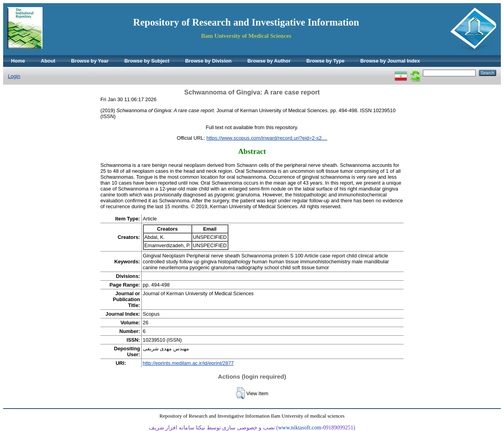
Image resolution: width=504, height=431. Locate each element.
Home (18, 61)
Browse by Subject (147, 61)
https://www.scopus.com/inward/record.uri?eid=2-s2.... (267, 138)
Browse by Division (208, 61)
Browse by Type (325, 61)
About (48, 61)
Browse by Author (269, 61)
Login (14, 76)
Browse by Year (90, 61)
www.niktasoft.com (300, 428)
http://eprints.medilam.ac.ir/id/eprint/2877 (188, 363)
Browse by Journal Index (390, 61)
